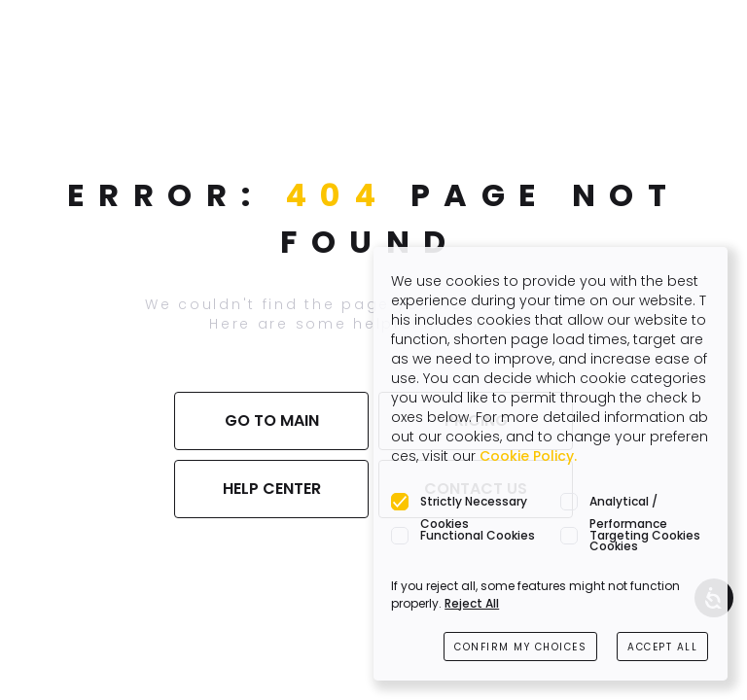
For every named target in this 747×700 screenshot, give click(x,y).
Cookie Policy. (528, 456)
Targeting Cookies (645, 535)
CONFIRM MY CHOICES (520, 647)
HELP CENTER (272, 489)
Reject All (472, 603)
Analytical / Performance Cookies (628, 503)
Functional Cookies (478, 535)
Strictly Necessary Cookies (474, 503)
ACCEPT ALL (662, 647)
